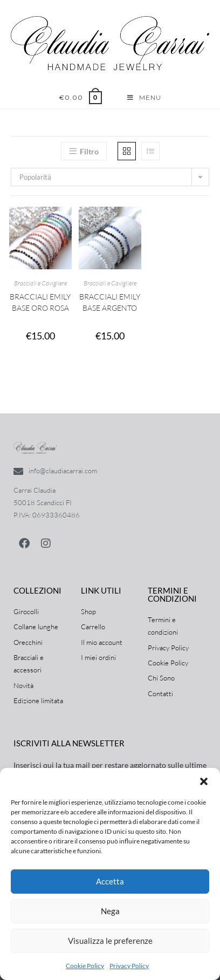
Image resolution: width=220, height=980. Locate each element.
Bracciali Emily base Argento (110, 302)
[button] (204, 781)
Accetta (110, 881)
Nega (110, 911)
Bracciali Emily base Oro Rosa (40, 302)
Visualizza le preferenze (110, 941)
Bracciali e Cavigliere (40, 283)
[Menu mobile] (144, 98)
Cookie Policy (85, 966)
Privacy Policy (129, 966)
